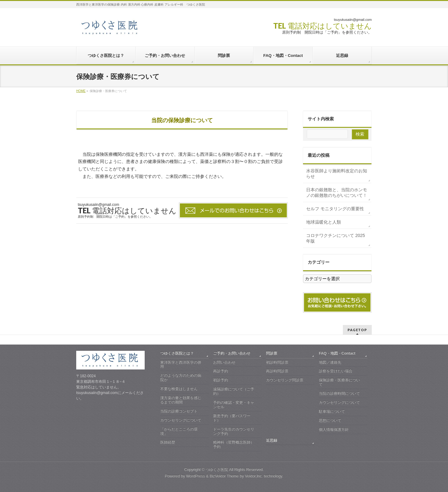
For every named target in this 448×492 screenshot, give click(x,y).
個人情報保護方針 (334, 429)
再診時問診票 (277, 371)
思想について (330, 420)
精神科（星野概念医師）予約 (234, 444)
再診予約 (221, 371)
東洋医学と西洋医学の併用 (181, 364)
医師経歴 (168, 442)
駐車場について (332, 411)
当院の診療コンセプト (179, 411)
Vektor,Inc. (254, 476)
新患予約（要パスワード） (232, 418)
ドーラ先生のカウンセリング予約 (234, 431)
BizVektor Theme (224, 476)
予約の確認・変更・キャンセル (234, 405)
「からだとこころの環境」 (179, 431)
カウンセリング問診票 (285, 380)
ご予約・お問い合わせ (232, 353)
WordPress (196, 476)
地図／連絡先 (330, 362)
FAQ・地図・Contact (337, 353)
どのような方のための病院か (181, 378)
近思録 (272, 440)
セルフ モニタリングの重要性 (335, 209)
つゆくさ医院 (217, 470)
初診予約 (221, 380)
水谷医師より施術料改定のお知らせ (337, 174)
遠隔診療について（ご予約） (234, 391)
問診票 (272, 353)
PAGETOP (357, 330)
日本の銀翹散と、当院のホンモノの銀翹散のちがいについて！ (337, 193)
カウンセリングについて (181, 420)
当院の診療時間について (339, 393)
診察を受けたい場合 (336, 371)
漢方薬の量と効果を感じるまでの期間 (181, 400)
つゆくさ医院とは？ (177, 353)
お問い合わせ (224, 362)
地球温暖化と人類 (324, 222)
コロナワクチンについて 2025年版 (336, 238)
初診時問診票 (277, 362)
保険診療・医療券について (339, 382)
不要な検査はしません (179, 389)
